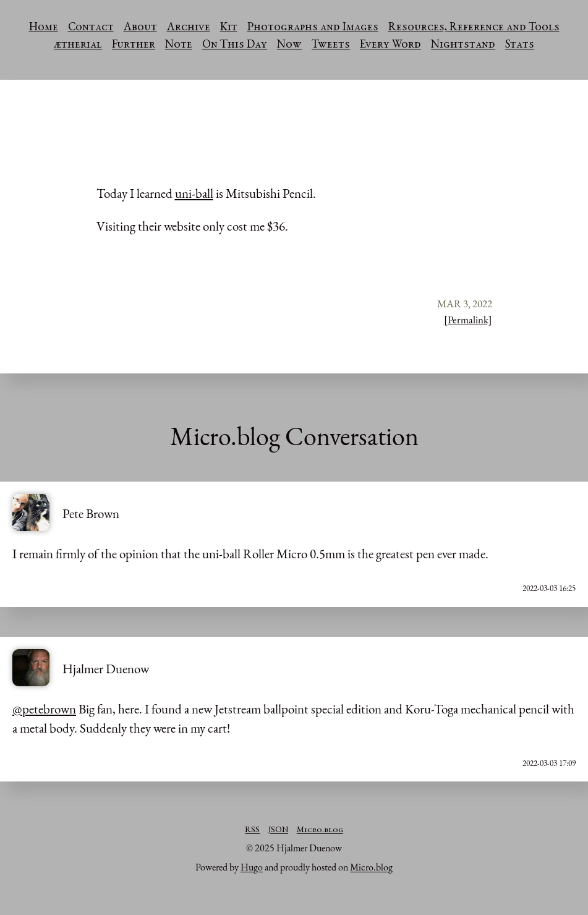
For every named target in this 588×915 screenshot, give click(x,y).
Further (134, 45)
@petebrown (44, 709)
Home (44, 28)
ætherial (78, 45)
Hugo (252, 867)
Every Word (390, 45)
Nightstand (463, 45)
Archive (189, 28)
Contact (91, 28)
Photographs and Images (313, 28)
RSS (252, 830)
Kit (229, 28)
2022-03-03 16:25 (549, 588)
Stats (520, 45)
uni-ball (194, 193)
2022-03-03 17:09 (549, 763)
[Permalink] (468, 320)
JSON (278, 830)
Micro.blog (320, 830)
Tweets (331, 45)
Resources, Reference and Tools (474, 28)
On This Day (235, 45)
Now (289, 45)
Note (179, 45)
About (140, 28)
